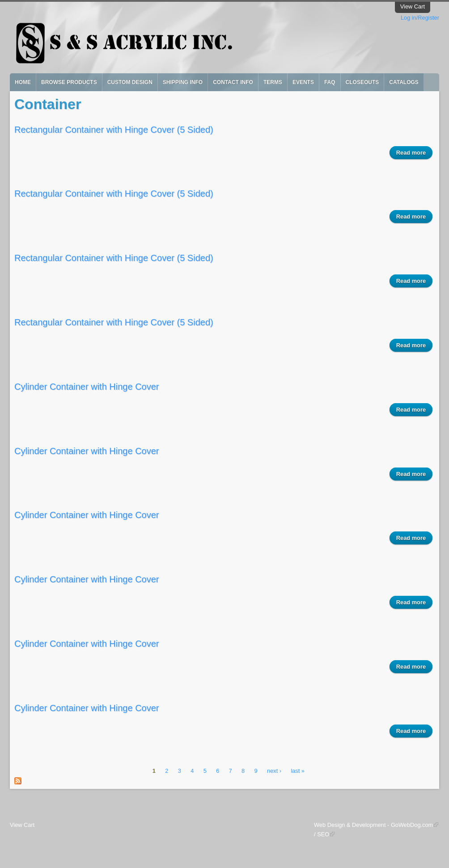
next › (274, 771)
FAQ (330, 82)
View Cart (413, 6)
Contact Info (233, 82)
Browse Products (69, 82)
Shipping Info (183, 82)
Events (303, 82)
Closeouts (362, 82)
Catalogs (404, 82)
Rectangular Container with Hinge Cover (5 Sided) (114, 130)
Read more (414, 154)
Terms (273, 82)
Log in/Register (420, 18)
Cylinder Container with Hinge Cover (87, 387)
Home (23, 82)
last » (298, 771)
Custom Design (130, 82)
